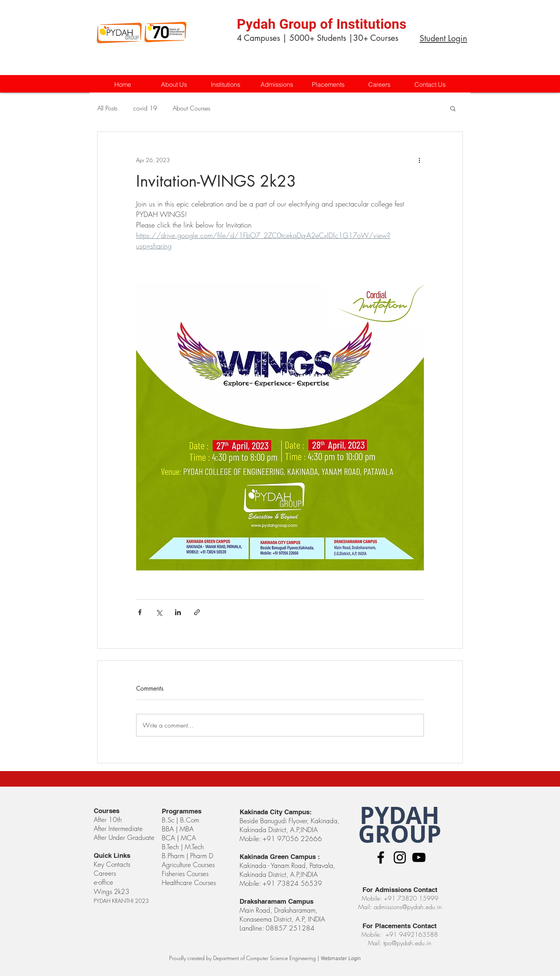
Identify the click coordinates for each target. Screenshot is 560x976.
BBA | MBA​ (178, 829)
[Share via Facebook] (140, 612)
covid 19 (145, 108)
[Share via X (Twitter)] (159, 612)
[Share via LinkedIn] (178, 612)
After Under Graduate (124, 837)
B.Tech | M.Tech (183, 847)
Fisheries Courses (185, 874)
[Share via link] (197, 612)
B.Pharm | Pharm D (187, 856)
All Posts (107, 108)
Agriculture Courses (188, 865)
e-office (103, 882)
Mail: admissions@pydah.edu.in (400, 907)
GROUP (400, 834)
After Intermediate (118, 828)
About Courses (192, 108)
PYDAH (400, 815)
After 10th (109, 819)
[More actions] (419, 160)
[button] (225, 85)
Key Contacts (112, 864)
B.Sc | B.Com (181, 820)
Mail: (376, 943)
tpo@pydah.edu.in (407, 943)
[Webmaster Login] (341, 959)
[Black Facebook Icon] (381, 857)
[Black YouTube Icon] (419, 857)
